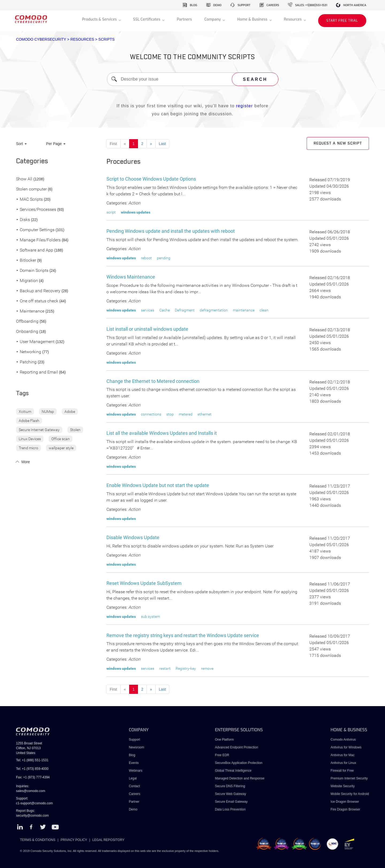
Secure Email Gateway (232, 802)
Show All (24, 179)
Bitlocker (26, 260)
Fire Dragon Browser (346, 809)
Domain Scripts (32, 271)
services (148, 310)
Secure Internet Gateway (39, 430)
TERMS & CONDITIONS (38, 840)
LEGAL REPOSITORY (109, 840)
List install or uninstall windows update (147, 329)
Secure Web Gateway (231, 794)
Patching (26, 362)
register (245, 106)
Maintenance (30, 311)
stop (170, 414)
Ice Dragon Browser (345, 802)
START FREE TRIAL (342, 21)
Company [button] (213, 19)
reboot (146, 258)
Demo (133, 809)
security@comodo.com (32, 816)
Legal (133, 778)
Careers (135, 794)
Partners (184, 19)
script (111, 212)
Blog (132, 755)
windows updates (136, 212)
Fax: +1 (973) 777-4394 (33, 777)
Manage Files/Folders (38, 240)
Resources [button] (293, 19)
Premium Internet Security (349, 778)
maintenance (244, 310)
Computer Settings (35, 230)
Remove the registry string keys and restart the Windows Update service (183, 635)
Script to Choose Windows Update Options (151, 179)
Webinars (136, 771)
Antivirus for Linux (343, 763)
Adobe (70, 412)
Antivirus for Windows (346, 747)
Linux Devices (30, 439)
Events (134, 763)
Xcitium (25, 412)
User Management (35, 342)
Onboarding (27, 332)
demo (217, 5)
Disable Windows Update (133, 537)
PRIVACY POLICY (74, 840)
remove (207, 668)
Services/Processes (36, 210)
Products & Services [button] (100, 19)
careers (273, 5)
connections (151, 414)
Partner (134, 802)
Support (134, 740)
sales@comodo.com (31, 791)
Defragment (185, 310)
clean (264, 310)
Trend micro (28, 448)
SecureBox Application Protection (239, 763)
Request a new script (338, 143)
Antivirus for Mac (343, 755)
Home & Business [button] (253, 19)
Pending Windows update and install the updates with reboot (171, 231)
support (244, 5)
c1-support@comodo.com (34, 803)
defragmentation (214, 310)
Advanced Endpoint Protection (236, 747)
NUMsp (48, 412)
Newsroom (136, 747)
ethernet (205, 414)
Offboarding (27, 321)
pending (164, 258)
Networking (29, 352)
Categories (32, 161)
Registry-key (186, 668)
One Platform (224, 740)
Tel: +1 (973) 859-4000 (32, 769)
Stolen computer (31, 189)
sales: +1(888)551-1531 (311, 5)
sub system (150, 616)
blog (194, 5)
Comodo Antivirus (343, 740)
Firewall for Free (342, 771)
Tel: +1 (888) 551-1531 (32, 760)
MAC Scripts (29, 199)
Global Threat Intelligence (233, 771)
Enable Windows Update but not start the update (158, 485)
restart (165, 668)
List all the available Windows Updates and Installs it (162, 433)
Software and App (35, 250)
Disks (23, 220)
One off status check (37, 301)
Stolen (75, 430)
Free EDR (222, 755)
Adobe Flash (29, 421)
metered (186, 414)
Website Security (343, 786)
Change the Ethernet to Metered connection (153, 381)
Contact (134, 786)
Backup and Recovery (38, 291)
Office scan (61, 439)
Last (162, 144)
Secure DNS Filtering (230, 786)
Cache (165, 310)
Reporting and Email (37, 372)
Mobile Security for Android (350, 794)
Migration (27, 281)
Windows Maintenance (131, 277)
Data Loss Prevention (230, 809)
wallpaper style (61, 448)
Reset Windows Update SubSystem (144, 583)
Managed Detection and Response (240, 778)
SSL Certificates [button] (147, 19)
